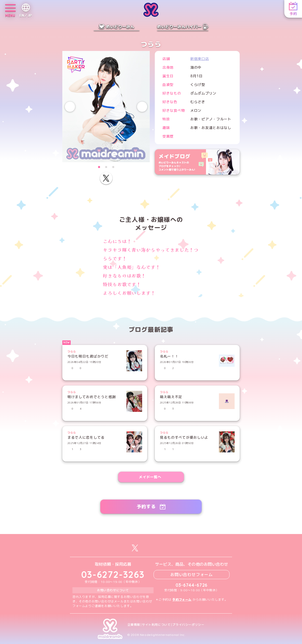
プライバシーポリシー (188, 625)
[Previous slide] (70, 107)
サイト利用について (156, 625)
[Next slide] (142, 107)
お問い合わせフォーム (192, 575)
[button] (99, 167)
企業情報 (134, 625)
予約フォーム (182, 600)
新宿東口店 (200, 59)
